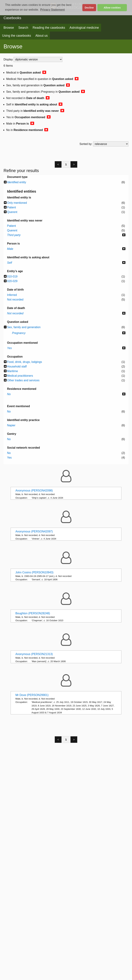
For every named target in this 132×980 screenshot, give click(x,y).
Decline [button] (89, 8)
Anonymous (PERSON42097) (34, 531)
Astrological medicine (84, 28)
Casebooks (12, 18)
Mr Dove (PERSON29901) (32, 695)
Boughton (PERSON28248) (33, 613)
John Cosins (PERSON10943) (34, 572)
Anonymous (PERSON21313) (34, 654)
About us (41, 36)
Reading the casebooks (49, 28)
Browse (9, 28)
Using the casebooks (17, 36)
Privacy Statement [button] (53, 10)
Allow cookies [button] (112, 8)
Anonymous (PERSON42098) (34, 491)
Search (23, 28)
